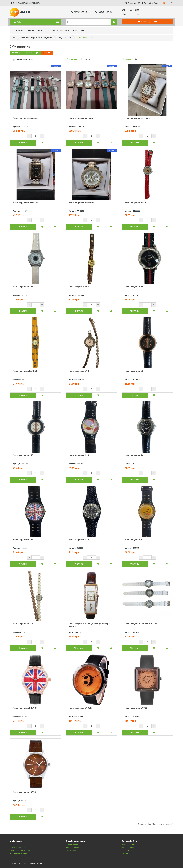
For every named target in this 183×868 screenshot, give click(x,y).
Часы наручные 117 (135, 540)
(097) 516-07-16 (104, 12)
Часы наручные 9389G (24, 792)
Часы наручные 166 (23, 455)
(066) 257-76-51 (80, 12)
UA (170, 3)
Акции (31, 31)
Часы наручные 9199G (80, 708)
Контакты (78, 31)
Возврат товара (72, 848)
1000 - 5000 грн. (33, 53)
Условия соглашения (19, 854)
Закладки (125, 851)
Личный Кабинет (128, 845)
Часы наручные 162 (135, 455)
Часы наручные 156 (23, 540)
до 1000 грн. (17, 53)
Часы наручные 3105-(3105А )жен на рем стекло (90, 625)
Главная (19, 31)
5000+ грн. (48, 53)
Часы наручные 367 (79, 287)
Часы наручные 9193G (136, 708)
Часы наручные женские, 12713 (141, 624)
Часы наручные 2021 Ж (25, 708)
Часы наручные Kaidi (135, 203)
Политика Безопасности (20, 851)
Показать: (127, 59)
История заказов (129, 848)
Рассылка (126, 854)
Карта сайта (71, 851)
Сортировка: (72, 59)
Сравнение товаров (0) (23, 60)
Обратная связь (72, 845)
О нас (41, 31)
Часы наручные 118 (79, 455)
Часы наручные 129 (79, 540)
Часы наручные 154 (135, 287)
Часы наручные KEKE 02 (25, 371)
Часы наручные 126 (23, 287)
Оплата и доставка (59, 31)
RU (165, 3)
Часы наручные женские (26, 118)
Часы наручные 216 (23, 624)
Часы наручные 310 (79, 371)
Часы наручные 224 (135, 371)
